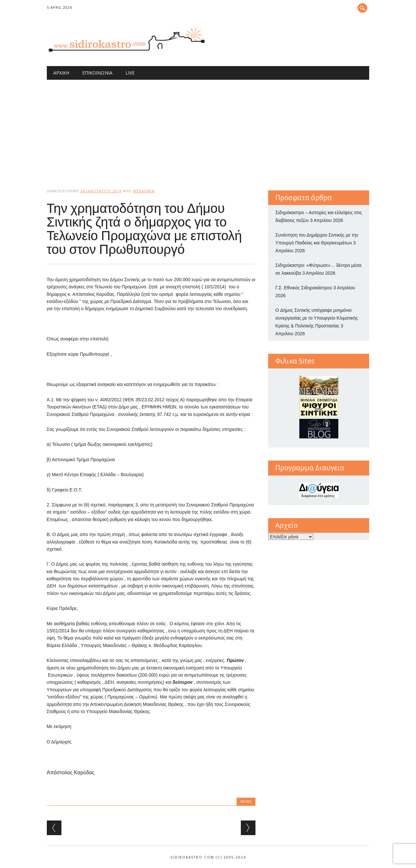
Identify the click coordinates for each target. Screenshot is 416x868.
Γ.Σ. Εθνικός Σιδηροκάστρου (304, 288)
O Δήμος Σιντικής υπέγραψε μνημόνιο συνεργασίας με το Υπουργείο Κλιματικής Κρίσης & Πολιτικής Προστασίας (317, 318)
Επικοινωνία (97, 73)
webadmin (144, 191)
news (246, 801)
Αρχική (61, 73)
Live (130, 73)
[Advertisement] (208, 129)
